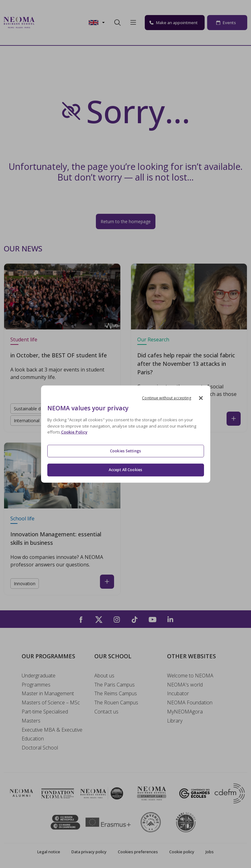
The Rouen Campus (116, 702)
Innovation (25, 584)
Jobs (210, 852)
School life (22, 518)
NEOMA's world (185, 685)
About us (104, 676)
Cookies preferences (138, 852)
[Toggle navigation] (43, 23)
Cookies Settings (125, 451)
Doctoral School (40, 748)
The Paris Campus (115, 685)
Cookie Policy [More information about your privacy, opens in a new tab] (74, 432)
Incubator (178, 693)
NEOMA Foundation (190, 702)
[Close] (201, 398)
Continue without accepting (167, 398)
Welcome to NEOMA (190, 676)
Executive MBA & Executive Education (52, 734)
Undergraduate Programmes (39, 680)
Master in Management (48, 693)
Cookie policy (182, 852)
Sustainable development (39, 409)
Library (175, 721)
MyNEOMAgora (185, 712)
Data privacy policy (89, 852)
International (27, 421)
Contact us (106, 712)
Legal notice (49, 852)
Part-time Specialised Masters (45, 716)
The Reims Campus (116, 693)
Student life (24, 339)
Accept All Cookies (125, 470)
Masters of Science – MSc (51, 702)
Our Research (153, 339)
